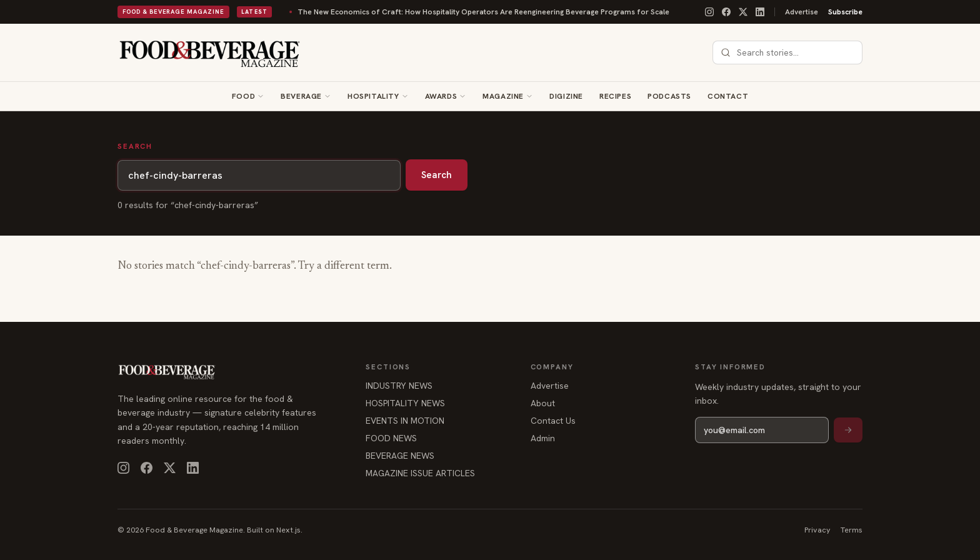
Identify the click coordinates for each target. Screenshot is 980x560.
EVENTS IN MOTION (405, 421)
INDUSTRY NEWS (399, 386)
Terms (852, 530)
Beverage (301, 96)
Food (243, 96)
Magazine (503, 96)
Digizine (566, 96)
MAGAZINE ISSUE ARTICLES (420, 473)
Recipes (615, 96)
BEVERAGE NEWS (400, 456)
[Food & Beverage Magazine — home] (210, 52)
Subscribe (845, 12)
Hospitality (373, 96)
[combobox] (795, 52)
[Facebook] (726, 12)
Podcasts (669, 96)
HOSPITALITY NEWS (405, 403)
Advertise (802, 12)
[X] (743, 12)
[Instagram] (709, 12)
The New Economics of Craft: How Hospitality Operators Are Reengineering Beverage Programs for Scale (449, 12)
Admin (543, 438)
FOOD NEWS (391, 438)
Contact (728, 96)
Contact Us (553, 421)
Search (437, 175)
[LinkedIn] (760, 12)
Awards (441, 96)
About (543, 403)
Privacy (817, 530)
